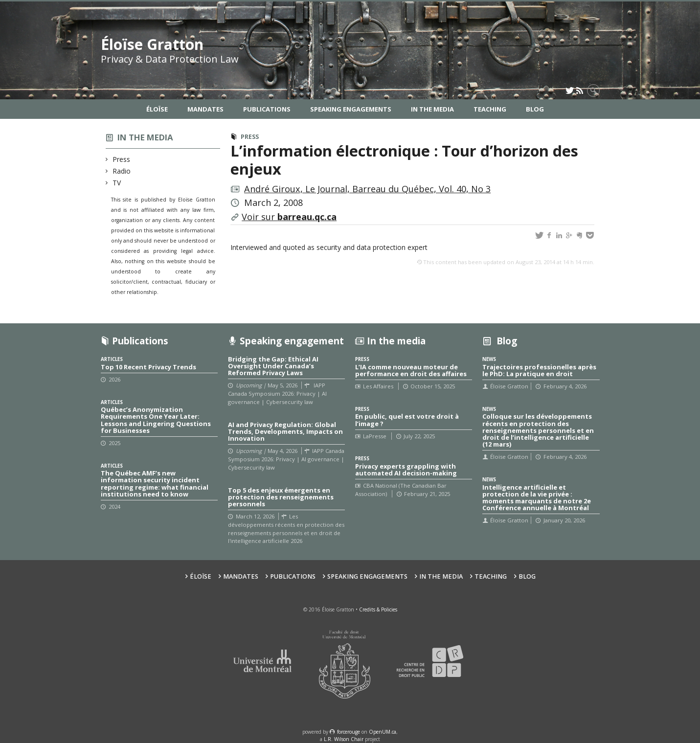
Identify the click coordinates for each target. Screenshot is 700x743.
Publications (267, 109)
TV (117, 183)
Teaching (490, 109)
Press (122, 159)
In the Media (432, 109)
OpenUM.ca (383, 732)
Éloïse (157, 109)
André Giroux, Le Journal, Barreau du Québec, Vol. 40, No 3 (367, 189)
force (349, 732)
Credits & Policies (378, 609)
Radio (122, 171)
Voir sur (289, 217)
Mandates (205, 109)
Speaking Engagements (351, 109)
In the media (145, 137)
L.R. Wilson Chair (344, 739)
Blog (535, 109)
